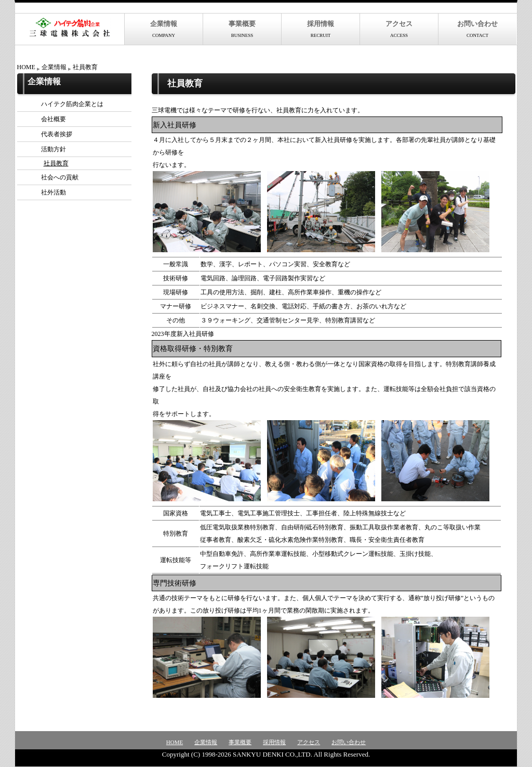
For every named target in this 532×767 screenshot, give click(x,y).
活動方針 (44, 149)
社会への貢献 (50, 177)
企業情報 (164, 29)
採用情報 (321, 29)
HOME (26, 67)
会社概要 (44, 119)
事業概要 (242, 29)
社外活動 (44, 192)
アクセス (399, 29)
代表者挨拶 (47, 134)
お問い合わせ (477, 29)
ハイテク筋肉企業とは (63, 104)
